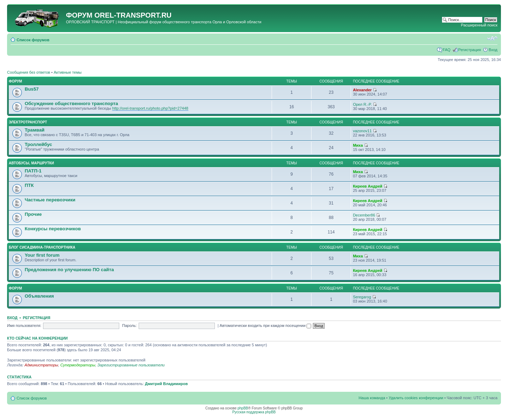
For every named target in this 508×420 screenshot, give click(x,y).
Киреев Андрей (367, 186)
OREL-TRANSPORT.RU (133, 15)
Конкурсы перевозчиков (53, 229)
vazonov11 (362, 131)
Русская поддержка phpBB (254, 412)
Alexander (362, 90)
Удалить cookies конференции (416, 398)
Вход (493, 50)
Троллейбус (38, 144)
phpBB (243, 408)
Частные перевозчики (50, 200)
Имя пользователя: (24, 325)
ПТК (29, 185)
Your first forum (42, 255)
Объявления (39, 296)
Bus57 (32, 89)
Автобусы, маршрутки (31, 163)
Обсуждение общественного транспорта (71, 104)
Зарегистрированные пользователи (131, 365)
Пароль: (129, 325)
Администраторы (41, 365)
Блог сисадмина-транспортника (42, 247)
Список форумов (33, 40)
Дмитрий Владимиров (166, 384)
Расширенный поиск (479, 25)
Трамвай (35, 130)
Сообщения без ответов (29, 72)
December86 (364, 215)
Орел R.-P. (362, 104)
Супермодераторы (78, 365)
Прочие (33, 214)
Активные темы (68, 72)
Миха (358, 145)
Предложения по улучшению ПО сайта (69, 270)
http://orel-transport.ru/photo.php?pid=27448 (150, 108)
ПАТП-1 (33, 171)
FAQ (447, 50)
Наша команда (372, 398)
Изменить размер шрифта (492, 38)
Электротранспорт (28, 122)
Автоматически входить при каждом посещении (266, 325)
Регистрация (470, 50)
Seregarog (362, 297)
